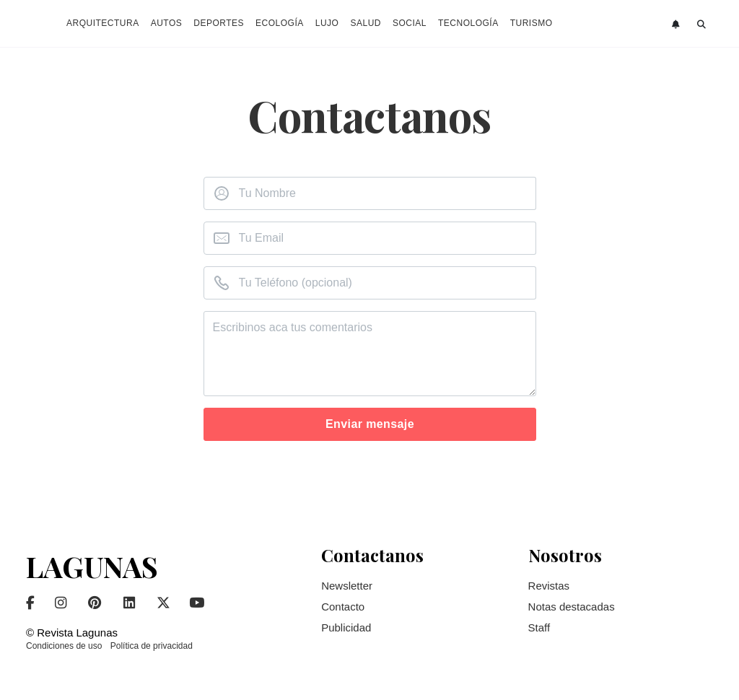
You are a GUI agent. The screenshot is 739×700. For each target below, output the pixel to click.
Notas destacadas (572, 607)
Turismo (532, 23)
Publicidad (346, 627)
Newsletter (347, 586)
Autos (167, 23)
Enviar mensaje (370, 424)
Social (410, 23)
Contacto (343, 607)
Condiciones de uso (64, 646)
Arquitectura (103, 23)
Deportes (219, 23)
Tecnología (468, 23)
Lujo (327, 23)
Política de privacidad (152, 646)
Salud (366, 23)
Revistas (549, 586)
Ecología (280, 23)
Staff (539, 627)
